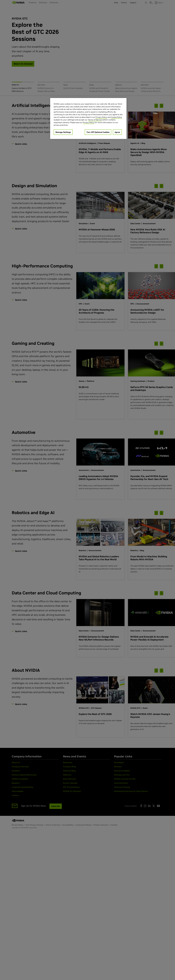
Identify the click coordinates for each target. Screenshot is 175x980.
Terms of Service (95, 120)
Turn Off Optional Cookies (98, 132)
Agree (117, 132)
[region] (88, 118)
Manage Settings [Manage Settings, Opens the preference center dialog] (63, 132)
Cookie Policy (117, 117)
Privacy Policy (101, 117)
